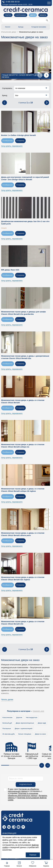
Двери (33, 15)
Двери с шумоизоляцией (23, 730)
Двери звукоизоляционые (25, 724)
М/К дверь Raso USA (10, 271)
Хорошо (33, 855)
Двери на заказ (40, 735)
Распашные (7, 730)
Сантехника (21, 15)
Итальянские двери (12, 859)
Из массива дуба (9, 735)
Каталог (8, 27)
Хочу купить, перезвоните (12, 147)
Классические (7, 719)
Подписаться (26, 786)
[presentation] (40, 76)
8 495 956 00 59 (11, 2)
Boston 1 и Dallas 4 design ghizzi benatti (18, 136)
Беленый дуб (7, 724)
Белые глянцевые (25, 735)
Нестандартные (32, 719)
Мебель (43, 15)
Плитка (8, 15)
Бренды (21, 27)
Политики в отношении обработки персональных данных (23, 796)
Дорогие (19, 719)
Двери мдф (42, 724)
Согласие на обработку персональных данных (23, 791)
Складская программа (39, 27)
